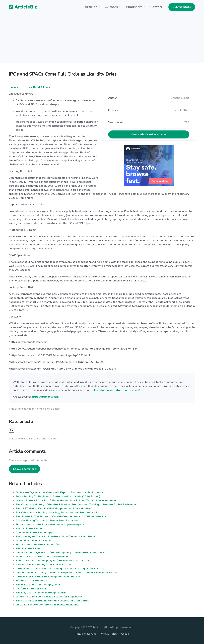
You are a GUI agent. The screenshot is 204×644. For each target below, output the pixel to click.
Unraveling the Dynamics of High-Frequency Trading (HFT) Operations (60, 553)
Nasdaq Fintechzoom (29, 529)
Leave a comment (24, 469)
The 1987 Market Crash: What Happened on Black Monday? (54, 509)
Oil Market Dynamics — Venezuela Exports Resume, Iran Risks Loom (59, 493)
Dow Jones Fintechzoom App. (34, 533)
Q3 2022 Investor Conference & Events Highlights (47, 605)
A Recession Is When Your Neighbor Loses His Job (48, 577)
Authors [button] (112, 7)
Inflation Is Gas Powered (31, 581)
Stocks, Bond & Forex (37, 87)
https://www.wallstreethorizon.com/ (116, 390)
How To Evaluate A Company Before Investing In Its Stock (52, 561)
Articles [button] (91, 7)
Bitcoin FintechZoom (29, 549)
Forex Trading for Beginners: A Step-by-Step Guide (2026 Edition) (58, 497)
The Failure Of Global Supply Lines (38, 585)
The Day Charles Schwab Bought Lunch (41, 593)
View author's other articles (149, 134)
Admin (125, 634)
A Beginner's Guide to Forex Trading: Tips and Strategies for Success (60, 569)
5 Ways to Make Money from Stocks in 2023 (44, 565)
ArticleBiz (21, 7)
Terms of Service (86, 634)
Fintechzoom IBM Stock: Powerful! (38, 545)
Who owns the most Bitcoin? (34, 541)
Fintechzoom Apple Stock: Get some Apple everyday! (50, 525)
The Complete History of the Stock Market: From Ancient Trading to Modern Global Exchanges (76, 505)
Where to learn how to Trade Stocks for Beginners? (49, 597)
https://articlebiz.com (45, 397)
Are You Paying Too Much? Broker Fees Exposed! (47, 521)
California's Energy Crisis (31, 589)
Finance (14, 87)
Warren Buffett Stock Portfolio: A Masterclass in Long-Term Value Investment (66, 501)
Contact (156, 7)
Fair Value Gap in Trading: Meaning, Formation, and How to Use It (57, 513)
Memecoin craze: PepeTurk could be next (42, 557)
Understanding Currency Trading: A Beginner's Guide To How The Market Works (66, 573)
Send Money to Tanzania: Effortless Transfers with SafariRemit (56, 537)
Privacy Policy (109, 634)
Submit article (182, 7)
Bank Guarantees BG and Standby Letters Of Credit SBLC (52, 601)
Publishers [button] (134, 7)
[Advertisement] (102, 40)
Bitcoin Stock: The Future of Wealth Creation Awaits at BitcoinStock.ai (61, 517)
